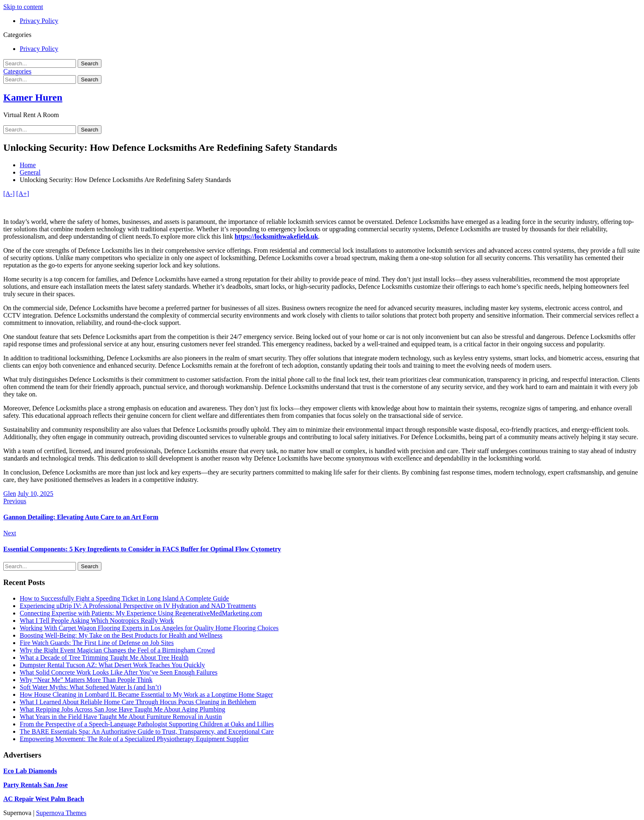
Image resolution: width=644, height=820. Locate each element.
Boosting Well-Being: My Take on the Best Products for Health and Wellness (121, 635)
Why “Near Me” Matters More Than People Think (86, 680)
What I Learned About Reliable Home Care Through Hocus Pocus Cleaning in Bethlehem (138, 702)
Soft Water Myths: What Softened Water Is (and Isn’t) (91, 687)
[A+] (23, 194)
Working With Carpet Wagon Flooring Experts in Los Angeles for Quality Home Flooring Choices (149, 628)
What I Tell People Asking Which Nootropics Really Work (97, 621)
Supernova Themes (61, 813)
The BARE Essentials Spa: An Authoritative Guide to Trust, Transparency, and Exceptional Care (147, 731)
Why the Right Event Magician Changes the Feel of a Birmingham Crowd (117, 650)
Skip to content (23, 7)
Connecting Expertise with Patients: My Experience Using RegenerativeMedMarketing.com (141, 613)
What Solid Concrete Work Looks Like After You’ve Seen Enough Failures (118, 672)
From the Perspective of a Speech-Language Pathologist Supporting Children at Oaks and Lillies (147, 724)
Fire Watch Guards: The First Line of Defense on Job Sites (97, 643)
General (30, 172)
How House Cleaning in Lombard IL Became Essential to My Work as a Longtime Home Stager (146, 694)
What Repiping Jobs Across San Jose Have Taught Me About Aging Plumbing (122, 709)
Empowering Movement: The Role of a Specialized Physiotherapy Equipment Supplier (134, 739)
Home (28, 165)
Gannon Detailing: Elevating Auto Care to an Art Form (81, 517)
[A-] (9, 194)
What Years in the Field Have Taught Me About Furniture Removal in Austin (121, 717)
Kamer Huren (33, 97)
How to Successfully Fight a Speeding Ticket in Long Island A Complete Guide (124, 598)
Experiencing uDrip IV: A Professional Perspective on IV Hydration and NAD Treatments (138, 606)
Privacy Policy (39, 21)
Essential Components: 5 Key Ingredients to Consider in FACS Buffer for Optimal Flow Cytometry (142, 549)
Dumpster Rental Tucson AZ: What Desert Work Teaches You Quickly (112, 665)
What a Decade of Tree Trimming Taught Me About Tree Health (104, 658)
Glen (10, 494)
